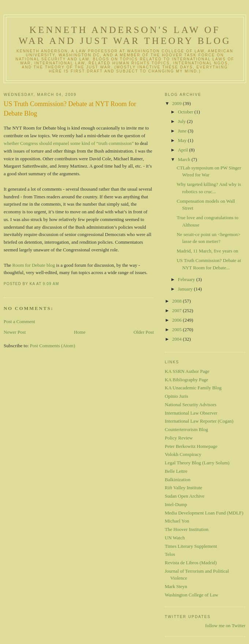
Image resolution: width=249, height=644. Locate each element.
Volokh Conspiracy (183, 454)
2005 (177, 330)
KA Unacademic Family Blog (193, 388)
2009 (177, 103)
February (187, 279)
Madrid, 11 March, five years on (207, 251)
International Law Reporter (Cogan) (199, 421)
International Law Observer (191, 413)
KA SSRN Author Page (187, 371)
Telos (170, 554)
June (183, 131)
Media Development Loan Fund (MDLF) (204, 513)
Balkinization (178, 480)
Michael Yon (177, 521)
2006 (177, 320)
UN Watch (175, 538)
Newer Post (15, 332)
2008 (177, 301)
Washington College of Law (192, 595)
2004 (177, 339)
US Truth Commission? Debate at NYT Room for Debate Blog (70, 108)
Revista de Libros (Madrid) (191, 563)
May (183, 140)
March (185, 159)
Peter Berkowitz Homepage (191, 446)
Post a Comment (19, 321)
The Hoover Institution (187, 529)
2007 (177, 310)
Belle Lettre (176, 471)
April (184, 150)
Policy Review (179, 438)
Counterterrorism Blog (186, 429)
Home (80, 332)
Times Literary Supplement (191, 546)
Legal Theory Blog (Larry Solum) (197, 463)
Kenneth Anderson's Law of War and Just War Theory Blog (125, 35)
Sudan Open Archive (185, 496)
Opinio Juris (176, 396)
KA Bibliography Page (186, 380)
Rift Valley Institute (183, 488)
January (186, 289)
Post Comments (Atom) (53, 346)
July (183, 121)
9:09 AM (51, 284)
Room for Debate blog (34, 265)
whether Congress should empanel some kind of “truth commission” (69, 143)
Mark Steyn (176, 586)
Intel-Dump (176, 504)
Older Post (144, 332)
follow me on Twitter (225, 626)
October (186, 112)
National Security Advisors (191, 405)
